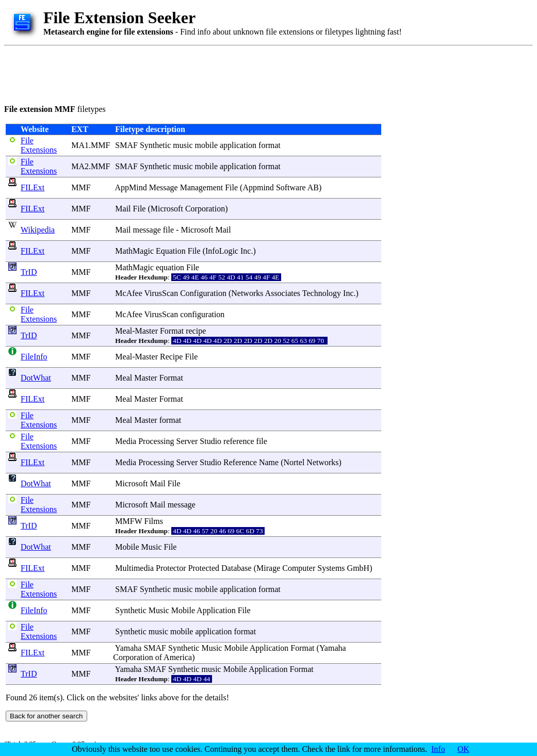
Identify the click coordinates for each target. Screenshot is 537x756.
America (178, 657)
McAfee (128, 293)
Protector (171, 568)
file (168, 230)
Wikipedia (38, 230)
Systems (331, 568)
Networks (247, 293)
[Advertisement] (192, 73)
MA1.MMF (91, 145)
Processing (156, 441)
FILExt (32, 187)
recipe (196, 331)
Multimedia (134, 568)
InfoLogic (222, 251)
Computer (299, 568)
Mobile (127, 547)
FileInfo (34, 357)
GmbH (359, 568)
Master (147, 331)
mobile (206, 145)
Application (216, 610)
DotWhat (36, 378)
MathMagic (134, 251)
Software (291, 187)
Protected (204, 568)
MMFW (128, 521)
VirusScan (161, 293)
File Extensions (39, 145)
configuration (202, 314)
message (147, 230)
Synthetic (155, 145)
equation (170, 267)
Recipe (171, 357)
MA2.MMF (91, 166)
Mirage (268, 568)
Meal (124, 331)
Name (269, 462)
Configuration (203, 293)
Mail (123, 209)
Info (438, 749)
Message (164, 187)
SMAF (126, 145)
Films (154, 521)
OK (463, 749)
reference (239, 441)
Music (152, 547)
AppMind (131, 187)
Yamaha (128, 648)
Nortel (294, 462)
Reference (240, 462)
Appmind (258, 187)
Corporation (205, 209)
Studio (210, 441)
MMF (81, 187)
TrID (29, 272)
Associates (283, 293)
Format (172, 331)
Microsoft (167, 209)
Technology (322, 293)
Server (187, 441)
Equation (171, 251)
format (270, 145)
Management (202, 187)
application (238, 145)
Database (237, 568)
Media (126, 441)
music (183, 145)
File (231, 187)
